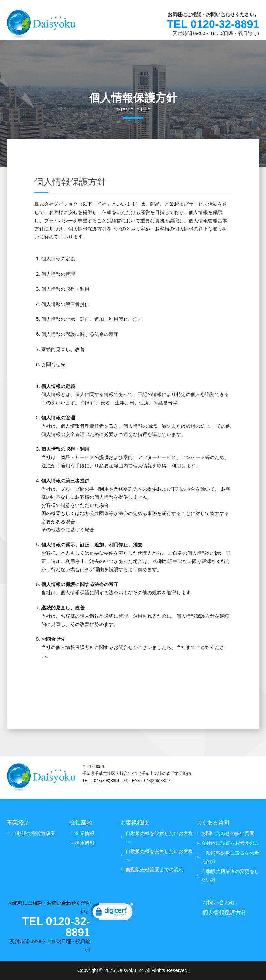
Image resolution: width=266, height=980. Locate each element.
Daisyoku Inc (130, 970)
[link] (112, 913)
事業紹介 (18, 823)
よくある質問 (213, 823)
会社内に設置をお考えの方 (230, 843)
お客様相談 (134, 823)
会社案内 (81, 823)
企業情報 (85, 833)
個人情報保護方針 (224, 913)
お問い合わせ (219, 902)
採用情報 (85, 843)
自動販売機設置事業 (34, 833)
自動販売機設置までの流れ (155, 870)
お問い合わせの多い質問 (228, 833)
